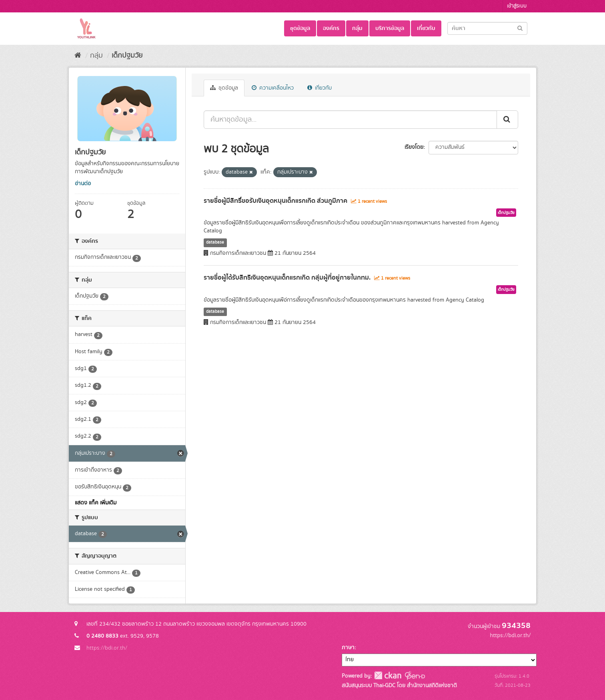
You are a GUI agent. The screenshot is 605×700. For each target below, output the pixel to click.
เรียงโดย (414, 147)
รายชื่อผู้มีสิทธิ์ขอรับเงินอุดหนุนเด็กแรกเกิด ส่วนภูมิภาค (275, 201)
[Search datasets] (487, 28)
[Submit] (520, 28)
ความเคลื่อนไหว (273, 88)
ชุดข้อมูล (300, 28)
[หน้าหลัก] (78, 56)
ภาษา (348, 648)
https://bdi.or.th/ (107, 648)
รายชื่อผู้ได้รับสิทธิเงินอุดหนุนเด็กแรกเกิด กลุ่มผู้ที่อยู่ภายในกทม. (287, 278)
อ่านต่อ (83, 184)
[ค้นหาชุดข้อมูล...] (350, 120)
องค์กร (331, 28)
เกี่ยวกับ (426, 28)
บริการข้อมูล (390, 28)
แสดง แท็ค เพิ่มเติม (96, 503)
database (215, 242)
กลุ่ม (357, 28)
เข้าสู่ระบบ (517, 6)
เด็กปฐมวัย (127, 56)
